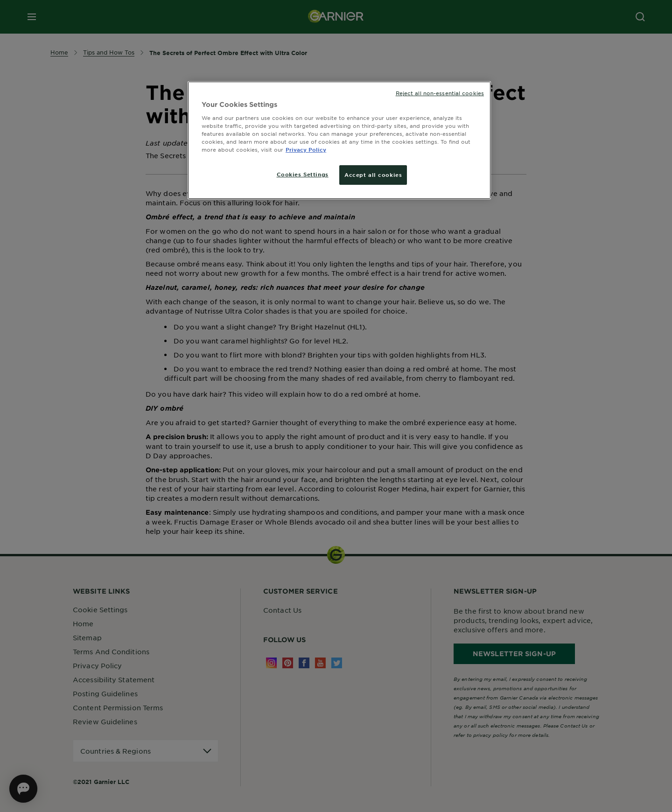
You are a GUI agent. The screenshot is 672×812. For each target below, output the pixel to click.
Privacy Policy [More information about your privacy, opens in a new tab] (306, 149)
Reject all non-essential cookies (440, 93)
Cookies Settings (303, 174)
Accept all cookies (373, 175)
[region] (339, 140)
